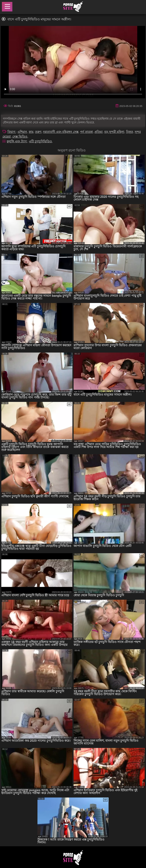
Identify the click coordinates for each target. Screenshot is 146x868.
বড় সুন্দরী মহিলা (114, 132)
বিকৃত (130, 132)
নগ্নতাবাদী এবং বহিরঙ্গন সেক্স (61, 132)
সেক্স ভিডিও (20, 137)
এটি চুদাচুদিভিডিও (40, 141)
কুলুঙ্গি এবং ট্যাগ (17, 141)
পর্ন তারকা (86, 132)
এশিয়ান (22, 132)
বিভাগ (12, 132)
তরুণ (38, 132)
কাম (31, 132)
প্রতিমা (99, 132)
